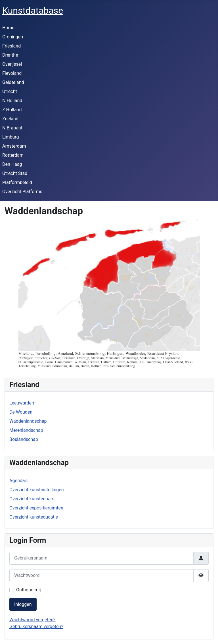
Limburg (11, 137)
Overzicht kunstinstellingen (37, 490)
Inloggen (23, 604)
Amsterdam (14, 146)
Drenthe (10, 55)
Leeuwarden (22, 403)
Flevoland (12, 73)
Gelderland (13, 82)
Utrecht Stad (15, 173)
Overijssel (12, 64)
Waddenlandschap (28, 421)
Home (8, 28)
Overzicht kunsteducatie (34, 517)
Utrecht (10, 91)
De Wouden (21, 412)
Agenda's (18, 481)
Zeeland (10, 119)
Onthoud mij (29, 590)
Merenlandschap (26, 430)
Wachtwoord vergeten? (33, 620)
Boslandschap (24, 439)
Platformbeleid (17, 182)
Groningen (13, 37)
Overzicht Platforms (22, 192)
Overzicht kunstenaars (32, 499)
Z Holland (12, 110)
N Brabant (12, 128)
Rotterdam (13, 155)
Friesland (11, 46)
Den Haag (12, 164)
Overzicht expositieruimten (36, 508)
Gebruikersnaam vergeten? (36, 627)
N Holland (12, 101)
